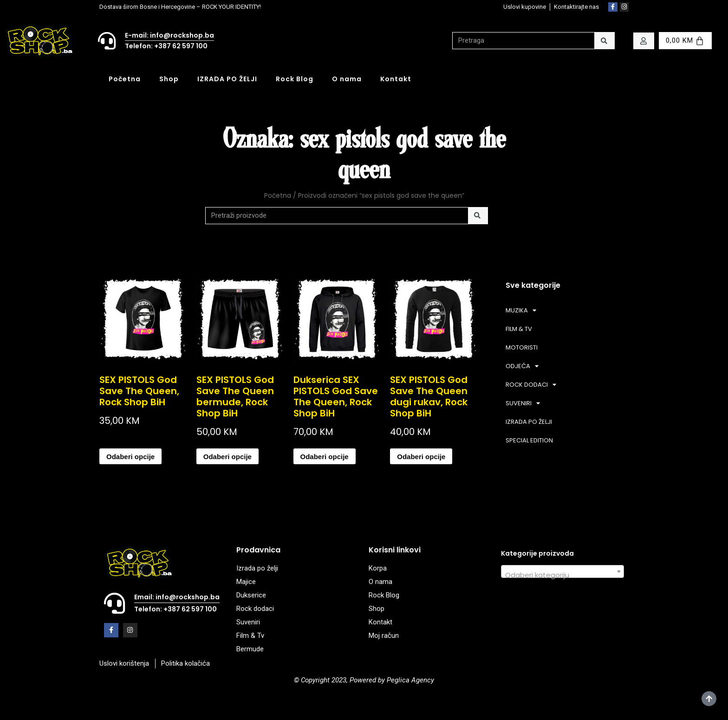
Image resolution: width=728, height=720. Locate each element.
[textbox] (562, 575)
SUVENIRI (523, 403)
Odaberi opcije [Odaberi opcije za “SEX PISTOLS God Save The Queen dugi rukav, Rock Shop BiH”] (421, 457)
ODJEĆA (522, 366)
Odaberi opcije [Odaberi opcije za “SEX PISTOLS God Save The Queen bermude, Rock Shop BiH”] (227, 457)
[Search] (604, 41)
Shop (169, 79)
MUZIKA (521, 310)
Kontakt (396, 79)
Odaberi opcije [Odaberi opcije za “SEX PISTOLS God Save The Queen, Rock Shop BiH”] (130, 457)
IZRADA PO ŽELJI (227, 79)
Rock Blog (295, 79)
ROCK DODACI (531, 385)
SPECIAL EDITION (529, 440)
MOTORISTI (522, 347)
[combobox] (562, 571)
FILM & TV (519, 329)
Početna (125, 79)
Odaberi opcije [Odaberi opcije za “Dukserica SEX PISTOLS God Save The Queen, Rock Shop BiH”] (325, 457)
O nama (347, 79)
